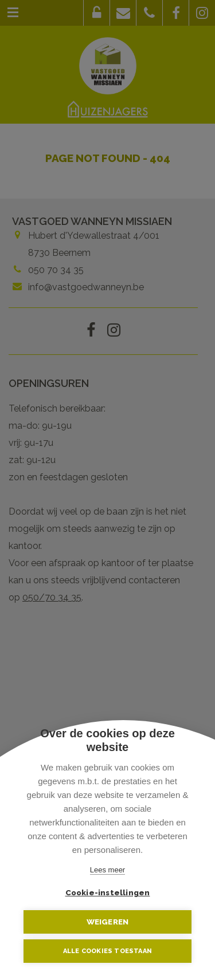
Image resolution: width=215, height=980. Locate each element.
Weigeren (108, 922)
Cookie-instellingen (108, 892)
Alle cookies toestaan (107, 951)
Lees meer (107, 870)
